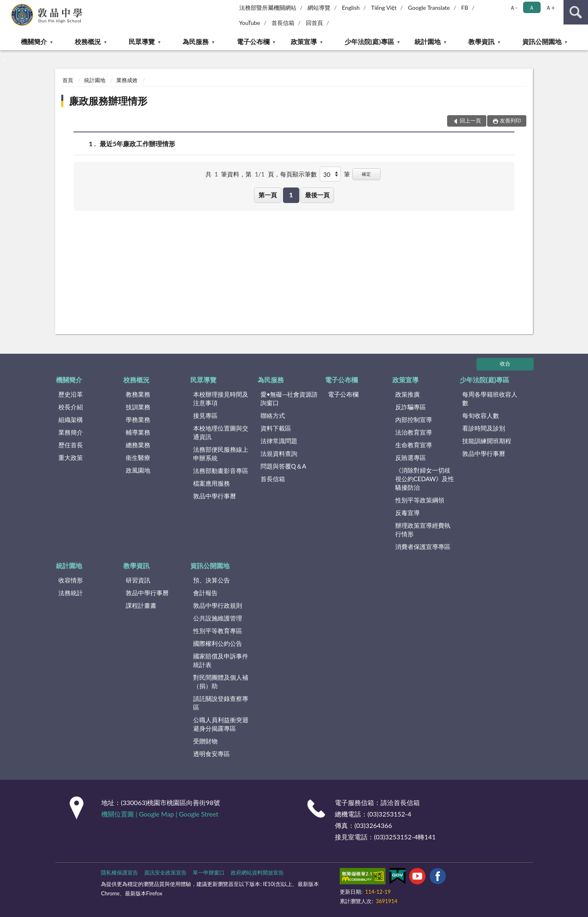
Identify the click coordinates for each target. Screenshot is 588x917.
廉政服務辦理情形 (108, 101)
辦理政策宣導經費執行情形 (423, 530)
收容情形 (71, 580)
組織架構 (71, 419)
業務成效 (127, 80)
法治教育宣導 (414, 432)
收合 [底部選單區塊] (505, 364)
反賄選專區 (411, 457)
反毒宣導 (408, 513)
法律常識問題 (279, 441)
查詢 (576, 12)
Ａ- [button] (513, 8)
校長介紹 (71, 407)
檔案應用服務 (212, 483)
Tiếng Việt (384, 8)
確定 (366, 174)
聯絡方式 (273, 415)
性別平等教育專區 (218, 631)
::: (7, 6)
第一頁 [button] (268, 195)
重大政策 (71, 457)
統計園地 (428, 41)
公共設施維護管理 (218, 618)
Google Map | (159, 814)
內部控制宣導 (414, 419)
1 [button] (291, 195)
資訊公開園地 (542, 41)
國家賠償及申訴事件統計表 (221, 660)
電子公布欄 (253, 41)
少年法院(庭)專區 (369, 41)
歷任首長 (71, 445)
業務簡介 (71, 432)
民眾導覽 (142, 41)
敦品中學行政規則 (218, 605)
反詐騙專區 (411, 407)
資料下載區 (276, 428)
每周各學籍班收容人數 (490, 398)
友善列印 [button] (510, 120)
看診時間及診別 (484, 428)
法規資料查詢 (279, 453)
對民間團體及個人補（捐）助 (221, 682)
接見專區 (205, 415)
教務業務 (138, 394)
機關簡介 (34, 41)
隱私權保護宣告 (119, 872)
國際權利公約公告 (218, 643)
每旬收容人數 (481, 415)
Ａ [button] (532, 8)
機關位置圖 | (120, 814)
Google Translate (429, 8)
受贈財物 (205, 741)
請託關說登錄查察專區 (221, 703)
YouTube (250, 23)
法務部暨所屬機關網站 (268, 8)
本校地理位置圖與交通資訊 (221, 432)
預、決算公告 (212, 580)
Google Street (198, 814)
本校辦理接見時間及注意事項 (221, 398)
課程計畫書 (141, 605)
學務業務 (138, 419)
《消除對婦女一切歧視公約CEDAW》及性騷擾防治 (425, 479)
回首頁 (314, 23)
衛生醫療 (138, 457)
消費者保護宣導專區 (423, 547)
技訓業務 (138, 407)
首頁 (68, 80)
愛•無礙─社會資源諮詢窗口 (289, 398)
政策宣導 (304, 41)
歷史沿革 (71, 394)
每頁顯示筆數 (298, 174)
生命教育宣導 (414, 445)
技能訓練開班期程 (487, 441)
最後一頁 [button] (317, 195)
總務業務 (138, 445)
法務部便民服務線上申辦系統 (221, 454)
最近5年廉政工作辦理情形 (137, 144)
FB (465, 8)
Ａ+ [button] (550, 8)
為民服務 (196, 41)
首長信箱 (283, 23)
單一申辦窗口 (209, 872)
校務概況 (88, 41)
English (351, 8)
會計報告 (205, 593)
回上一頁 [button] (470, 120)
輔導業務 (138, 432)
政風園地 (138, 470)
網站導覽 (319, 8)
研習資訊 (138, 580)
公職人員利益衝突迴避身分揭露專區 (221, 724)
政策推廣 (408, 394)
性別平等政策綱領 (420, 500)
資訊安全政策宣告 (165, 872)
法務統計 (71, 593)
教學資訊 (481, 41)
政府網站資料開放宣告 (257, 872)
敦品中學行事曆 (215, 496)
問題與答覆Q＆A (283, 466)
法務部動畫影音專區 (221, 471)
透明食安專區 (212, 754)
